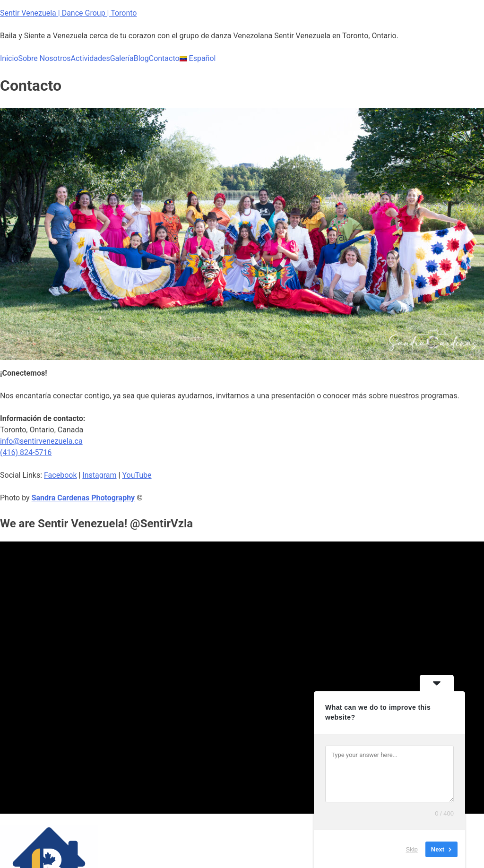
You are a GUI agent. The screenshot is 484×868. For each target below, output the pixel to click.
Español (198, 58)
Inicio (9, 58)
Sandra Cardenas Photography (83, 498)
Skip (412, 849)
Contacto (164, 58)
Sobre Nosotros (44, 58)
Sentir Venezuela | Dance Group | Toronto (68, 13)
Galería (122, 58)
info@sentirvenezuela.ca (41, 441)
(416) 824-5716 (26, 452)
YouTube (137, 475)
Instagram (99, 475)
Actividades (91, 58)
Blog (141, 58)
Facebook (60, 475)
